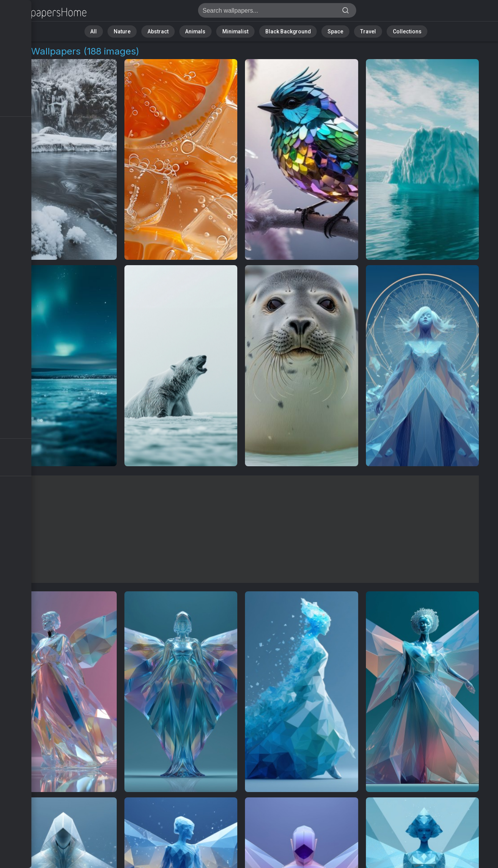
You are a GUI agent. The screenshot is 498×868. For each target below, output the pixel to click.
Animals (203, 31)
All (114, 31)
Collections (388, 31)
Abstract (170, 31)
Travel (354, 31)
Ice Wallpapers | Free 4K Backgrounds (46, 12)
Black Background (283, 31)
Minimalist (237, 31)
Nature (139, 31)
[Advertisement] (241, 529)
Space (325, 31)
